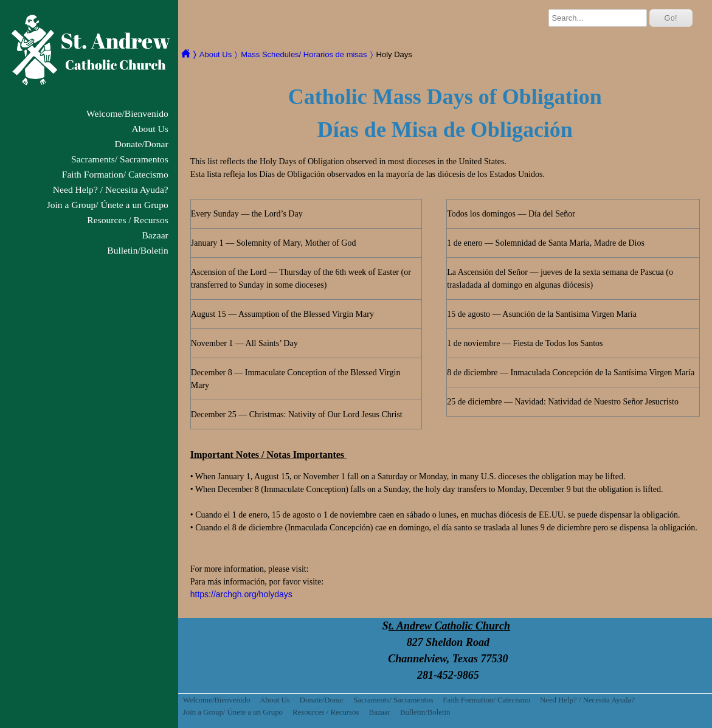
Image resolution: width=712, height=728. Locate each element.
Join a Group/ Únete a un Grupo (108, 205)
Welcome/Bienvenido (127, 113)
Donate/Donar (141, 144)
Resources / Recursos (127, 220)
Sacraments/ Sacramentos (120, 159)
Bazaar (155, 235)
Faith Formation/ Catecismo (115, 174)
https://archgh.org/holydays (241, 594)
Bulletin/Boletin (138, 250)
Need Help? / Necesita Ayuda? (111, 189)
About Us (150, 129)
